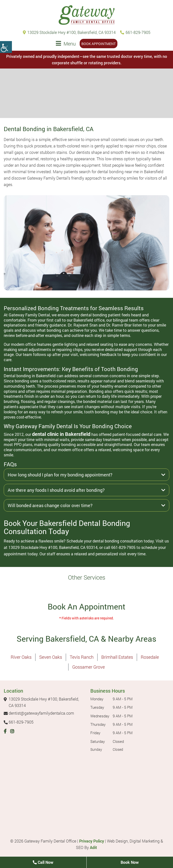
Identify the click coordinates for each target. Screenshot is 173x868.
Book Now (130, 862)
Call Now (43, 862)
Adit (93, 847)
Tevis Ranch (82, 657)
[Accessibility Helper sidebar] (6, 47)
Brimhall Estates (117, 657)
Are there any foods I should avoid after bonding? (86, 490)
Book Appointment (99, 44)
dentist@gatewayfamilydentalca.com (39, 713)
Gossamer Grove (88, 667)
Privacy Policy (92, 841)
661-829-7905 (135, 32)
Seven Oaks (51, 657)
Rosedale (150, 657)
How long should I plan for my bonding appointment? (86, 475)
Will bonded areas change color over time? (86, 505)
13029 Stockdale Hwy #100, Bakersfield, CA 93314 (69, 32)
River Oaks (21, 657)
